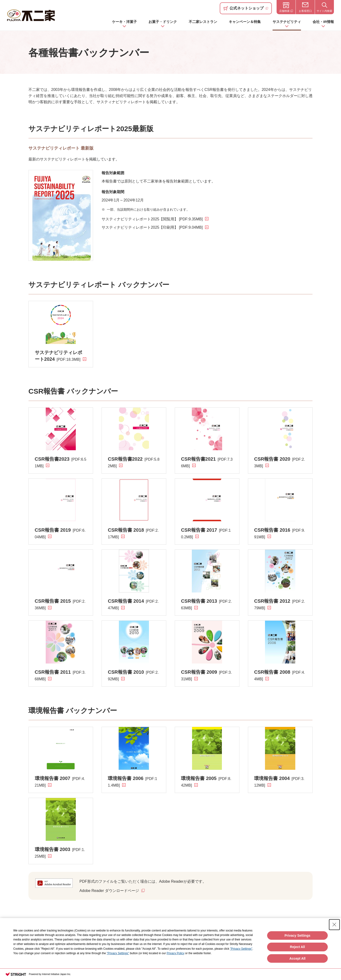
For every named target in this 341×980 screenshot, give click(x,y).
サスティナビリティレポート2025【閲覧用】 (152, 219)
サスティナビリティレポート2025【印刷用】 (152, 227)
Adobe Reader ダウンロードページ (109, 891)
